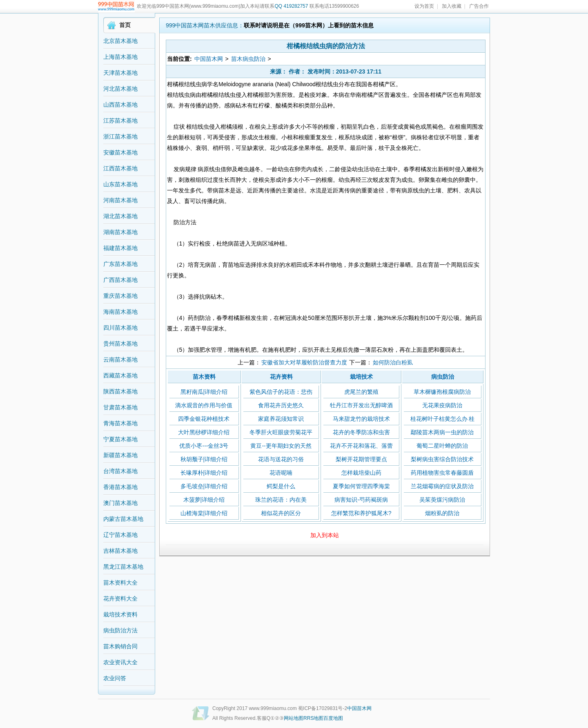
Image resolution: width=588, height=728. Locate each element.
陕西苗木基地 (120, 391)
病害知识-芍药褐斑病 (361, 500)
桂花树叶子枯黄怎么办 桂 (443, 419)
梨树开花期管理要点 (361, 459)
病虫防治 (443, 377)
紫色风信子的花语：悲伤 (281, 392)
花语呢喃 (281, 473)
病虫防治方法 (120, 630)
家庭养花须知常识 (281, 419)
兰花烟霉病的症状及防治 (442, 486)
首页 (125, 25)
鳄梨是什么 (281, 486)
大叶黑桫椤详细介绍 (204, 432)
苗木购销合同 (120, 646)
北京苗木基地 (120, 41)
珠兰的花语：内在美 (281, 500)
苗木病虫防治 (248, 59)
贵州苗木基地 (120, 344)
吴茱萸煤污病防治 (442, 500)
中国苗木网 (209, 59)
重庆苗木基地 (120, 296)
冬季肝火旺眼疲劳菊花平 (281, 432)
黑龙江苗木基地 (123, 567)
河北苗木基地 (120, 89)
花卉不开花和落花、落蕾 (361, 446)
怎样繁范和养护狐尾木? (361, 513)
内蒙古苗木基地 (123, 519)
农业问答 (115, 678)
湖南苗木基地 (120, 232)
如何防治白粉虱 (393, 362)
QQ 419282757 (291, 6)
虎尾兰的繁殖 (361, 392)
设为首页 (424, 6)
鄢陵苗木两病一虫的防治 (442, 432)
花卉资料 (281, 377)
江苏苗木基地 (120, 121)
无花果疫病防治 (442, 405)
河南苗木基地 (120, 200)
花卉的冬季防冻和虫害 (361, 432)
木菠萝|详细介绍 (204, 500)
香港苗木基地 (120, 487)
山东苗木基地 (120, 184)
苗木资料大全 (120, 583)
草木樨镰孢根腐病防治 (442, 392)
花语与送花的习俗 (281, 459)
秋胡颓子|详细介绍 (204, 459)
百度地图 (333, 718)
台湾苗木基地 (120, 471)
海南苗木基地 (120, 312)
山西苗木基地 (120, 105)
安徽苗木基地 (120, 152)
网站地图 (294, 718)
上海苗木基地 (120, 57)
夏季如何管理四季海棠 (361, 486)
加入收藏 (452, 6)
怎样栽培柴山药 (361, 473)
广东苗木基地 (120, 264)
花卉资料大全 (120, 598)
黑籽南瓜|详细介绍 (204, 392)
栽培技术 (361, 377)
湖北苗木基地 (120, 216)
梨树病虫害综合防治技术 (442, 459)
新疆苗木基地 (120, 455)
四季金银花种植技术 (204, 419)
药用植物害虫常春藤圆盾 (442, 473)
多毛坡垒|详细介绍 (204, 486)
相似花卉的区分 (281, 513)
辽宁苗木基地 (120, 535)
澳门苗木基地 (120, 503)
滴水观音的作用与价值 (204, 405)
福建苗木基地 (120, 248)
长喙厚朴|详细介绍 (204, 473)
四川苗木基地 (120, 328)
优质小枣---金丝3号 (204, 446)
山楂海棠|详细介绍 (204, 513)
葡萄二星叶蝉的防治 (442, 446)
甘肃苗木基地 (120, 407)
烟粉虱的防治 (442, 513)
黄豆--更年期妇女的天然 (281, 446)
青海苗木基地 (120, 423)
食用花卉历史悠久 (281, 405)
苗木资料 (204, 377)
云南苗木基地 (120, 360)
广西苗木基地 (120, 280)
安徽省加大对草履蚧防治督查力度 (304, 362)
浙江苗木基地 (120, 136)
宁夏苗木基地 (120, 439)
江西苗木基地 (120, 168)
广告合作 (479, 6)
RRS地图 (313, 718)
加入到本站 (325, 535)
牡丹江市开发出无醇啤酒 (361, 405)
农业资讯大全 (120, 662)
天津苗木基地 (120, 73)
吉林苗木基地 (120, 551)
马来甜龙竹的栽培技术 (361, 419)
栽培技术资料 (120, 614)
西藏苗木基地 (120, 375)
